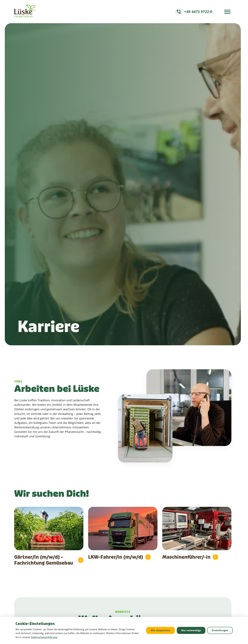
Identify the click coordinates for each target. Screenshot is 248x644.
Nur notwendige (191, 630)
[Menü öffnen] (227, 12)
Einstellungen (220, 630)
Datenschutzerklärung (44, 637)
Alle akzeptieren (160, 630)
